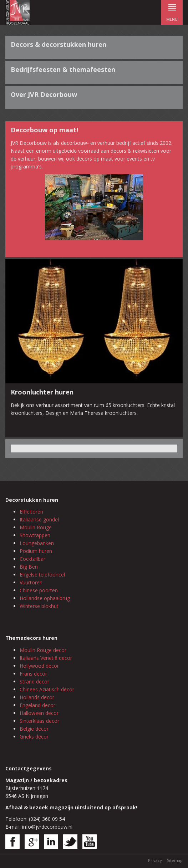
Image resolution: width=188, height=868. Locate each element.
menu (172, 11)
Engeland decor (37, 705)
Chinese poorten (39, 590)
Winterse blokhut (39, 606)
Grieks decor (34, 737)
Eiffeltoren (31, 512)
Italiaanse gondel (39, 519)
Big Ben (29, 567)
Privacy (155, 860)
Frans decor (33, 674)
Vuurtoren (31, 582)
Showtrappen (35, 535)
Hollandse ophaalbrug (45, 598)
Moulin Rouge (36, 527)
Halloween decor (39, 713)
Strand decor (34, 681)
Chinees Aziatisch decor (47, 689)
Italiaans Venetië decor (46, 658)
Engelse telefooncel (42, 575)
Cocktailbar (32, 559)
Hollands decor (37, 697)
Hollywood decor (39, 666)
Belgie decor (34, 729)
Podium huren (36, 551)
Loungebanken (37, 543)
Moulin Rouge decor (43, 650)
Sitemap (175, 860)
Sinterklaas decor (39, 721)
